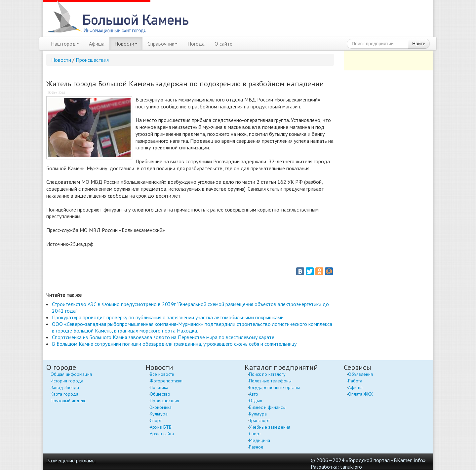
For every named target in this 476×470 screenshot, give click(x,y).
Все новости (162, 374)
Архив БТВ (161, 427)
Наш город (65, 44)
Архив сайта (162, 434)
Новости (126, 44)
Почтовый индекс (68, 401)
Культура (159, 414)
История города (67, 381)
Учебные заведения (270, 427)
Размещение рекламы (71, 460)
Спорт (156, 420)
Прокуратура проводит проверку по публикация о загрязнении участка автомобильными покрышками (168, 317)
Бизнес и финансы (267, 407)
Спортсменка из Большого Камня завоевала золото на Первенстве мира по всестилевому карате (163, 337)
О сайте (223, 44)
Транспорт (259, 420)
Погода (196, 44)
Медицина (259, 440)
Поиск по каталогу (267, 374)
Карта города (64, 394)
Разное (256, 447)
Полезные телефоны (270, 381)
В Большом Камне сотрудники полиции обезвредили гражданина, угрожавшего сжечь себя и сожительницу (174, 344)
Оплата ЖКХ (360, 394)
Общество (160, 394)
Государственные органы (274, 387)
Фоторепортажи (166, 381)
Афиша (97, 44)
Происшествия (92, 60)
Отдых (256, 401)
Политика (159, 387)
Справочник (162, 44)
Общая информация (71, 374)
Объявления (360, 374)
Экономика (161, 407)
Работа (355, 381)
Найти (419, 44)
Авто (254, 394)
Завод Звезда (65, 387)
